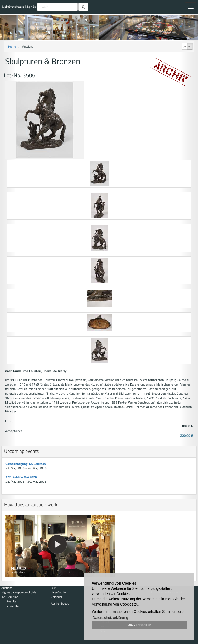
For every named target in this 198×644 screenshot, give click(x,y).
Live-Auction (59, 592)
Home (12, 46)
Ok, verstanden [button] (140, 625)
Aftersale (13, 606)
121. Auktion (10, 597)
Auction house (60, 604)
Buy (53, 588)
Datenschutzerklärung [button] (110, 618)
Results (12, 601)
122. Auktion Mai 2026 (21, 477)
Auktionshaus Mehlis (19, 7)
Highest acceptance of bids (19, 592)
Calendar (56, 597)
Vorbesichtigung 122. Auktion (26, 464)
